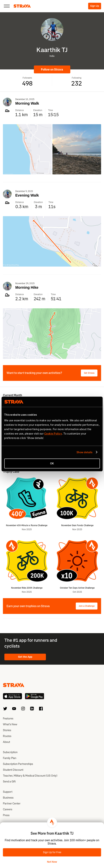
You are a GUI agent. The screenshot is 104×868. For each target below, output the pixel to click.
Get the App (25, 657)
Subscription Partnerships (18, 764)
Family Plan (10, 758)
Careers (8, 809)
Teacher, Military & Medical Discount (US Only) (30, 776)
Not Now (52, 862)
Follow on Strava (52, 70)
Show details (84, 452)
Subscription (10, 752)
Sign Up (95, 6)
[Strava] (22, 6)
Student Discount (13, 770)
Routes (7, 736)
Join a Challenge (87, 606)
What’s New (10, 724)
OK (52, 463)
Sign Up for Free (52, 852)
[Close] (7, 6)
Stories (7, 730)
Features (8, 719)
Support (8, 792)
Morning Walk (27, 103)
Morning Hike (27, 287)
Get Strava (89, 373)
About (6, 742)
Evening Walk (27, 195)
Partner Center (12, 804)
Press (6, 815)
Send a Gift (9, 782)
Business (8, 798)
